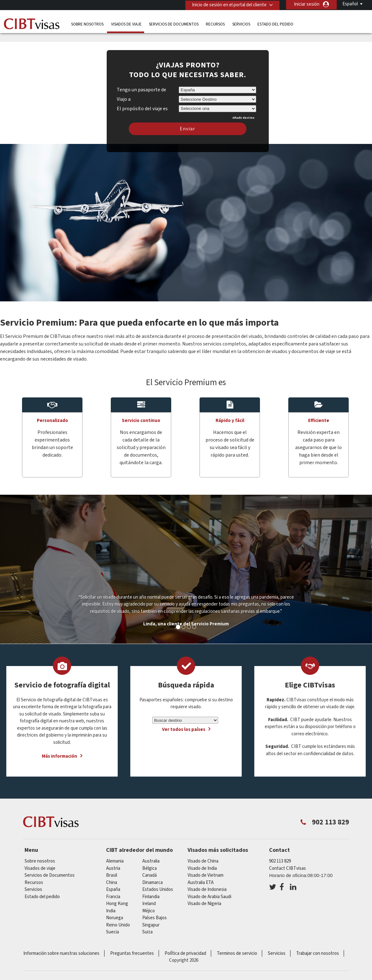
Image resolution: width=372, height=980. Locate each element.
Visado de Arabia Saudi (209, 897)
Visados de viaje (126, 23)
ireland (149, 904)
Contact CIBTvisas (287, 868)
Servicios (241, 23)
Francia (113, 897)
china (112, 883)
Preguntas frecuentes (132, 953)
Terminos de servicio (237, 953)
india (111, 911)
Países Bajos (155, 918)
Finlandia (151, 897)
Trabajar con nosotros (318, 953)
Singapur (151, 925)
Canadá (149, 875)
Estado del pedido (275, 23)
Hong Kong (117, 904)
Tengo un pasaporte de (141, 90)
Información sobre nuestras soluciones (61, 953)
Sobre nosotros (87, 23)
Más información (59, 756)
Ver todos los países (184, 729)
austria (113, 868)
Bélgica (149, 868)
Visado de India (202, 868)
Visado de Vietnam (206, 875)
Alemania (115, 861)
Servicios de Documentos (174, 23)
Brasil (112, 875)
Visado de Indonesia (207, 889)
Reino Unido (118, 925)
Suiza (147, 932)
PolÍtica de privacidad (185, 953)
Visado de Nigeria (204, 904)
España (113, 889)
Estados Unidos (158, 889)
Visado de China (203, 861)
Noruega (115, 918)
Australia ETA (201, 883)
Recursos (215, 23)
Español (350, 4)
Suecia (113, 932)
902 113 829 (280, 861)
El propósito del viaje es (142, 108)
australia (151, 861)
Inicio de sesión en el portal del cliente (228, 4)
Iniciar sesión (307, 4)
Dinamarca (152, 883)
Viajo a (124, 99)
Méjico (149, 911)
